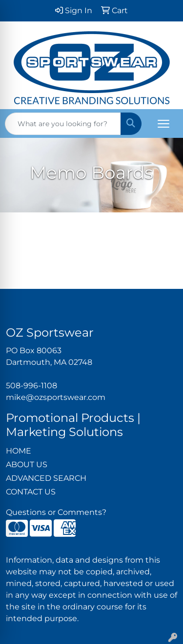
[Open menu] (163, 124)
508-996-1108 (31, 386)
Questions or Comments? (56, 512)
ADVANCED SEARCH (46, 478)
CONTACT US (31, 492)
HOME (19, 451)
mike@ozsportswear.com (56, 397)
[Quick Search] (63, 124)
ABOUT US (27, 464)
